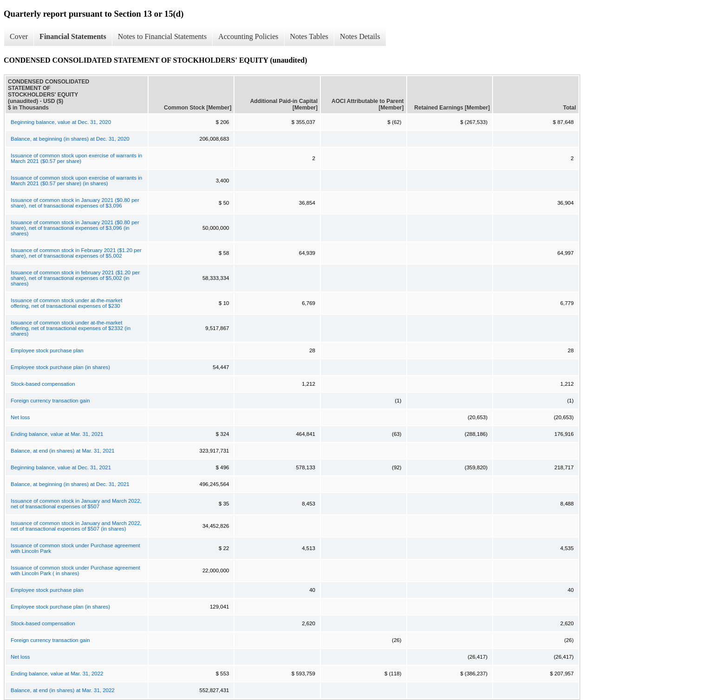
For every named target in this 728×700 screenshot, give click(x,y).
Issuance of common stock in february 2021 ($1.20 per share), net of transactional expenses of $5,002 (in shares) (75, 278)
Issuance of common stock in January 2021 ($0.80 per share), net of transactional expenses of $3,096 (75, 203)
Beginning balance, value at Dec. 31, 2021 (61, 467)
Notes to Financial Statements (162, 36)
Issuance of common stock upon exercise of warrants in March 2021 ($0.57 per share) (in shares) (76, 181)
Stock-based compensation (43, 384)
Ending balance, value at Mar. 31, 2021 (57, 434)
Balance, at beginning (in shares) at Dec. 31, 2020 (70, 139)
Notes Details (360, 36)
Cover (19, 36)
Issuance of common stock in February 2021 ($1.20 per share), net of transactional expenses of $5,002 (76, 253)
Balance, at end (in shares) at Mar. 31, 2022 (63, 690)
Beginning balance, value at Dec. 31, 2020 (61, 122)
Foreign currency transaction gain (50, 401)
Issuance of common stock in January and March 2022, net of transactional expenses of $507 (76, 504)
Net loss (20, 417)
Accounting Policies (248, 36)
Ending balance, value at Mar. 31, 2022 (57, 674)
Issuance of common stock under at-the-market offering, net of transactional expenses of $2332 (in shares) (71, 328)
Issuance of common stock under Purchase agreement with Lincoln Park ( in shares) (75, 570)
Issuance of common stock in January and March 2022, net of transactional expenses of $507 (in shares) (76, 526)
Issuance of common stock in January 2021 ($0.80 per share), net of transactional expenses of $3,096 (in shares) (75, 228)
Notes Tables (309, 36)
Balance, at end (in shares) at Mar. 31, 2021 (63, 451)
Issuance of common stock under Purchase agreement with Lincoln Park (75, 548)
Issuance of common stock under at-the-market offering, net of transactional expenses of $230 (66, 303)
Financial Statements (73, 36)
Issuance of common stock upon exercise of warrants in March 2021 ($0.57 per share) (76, 158)
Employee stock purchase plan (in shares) (60, 367)
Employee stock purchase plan (47, 350)
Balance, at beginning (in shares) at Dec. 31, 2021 (70, 484)
